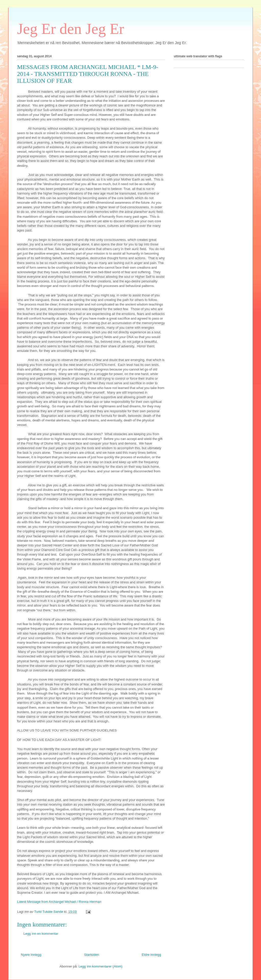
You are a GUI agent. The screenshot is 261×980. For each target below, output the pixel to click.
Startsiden (92, 955)
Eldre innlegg (151, 955)
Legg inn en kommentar (41, 934)
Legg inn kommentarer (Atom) (101, 966)
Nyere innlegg (31, 955)
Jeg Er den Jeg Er (71, 29)
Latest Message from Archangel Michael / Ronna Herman (59, 902)
